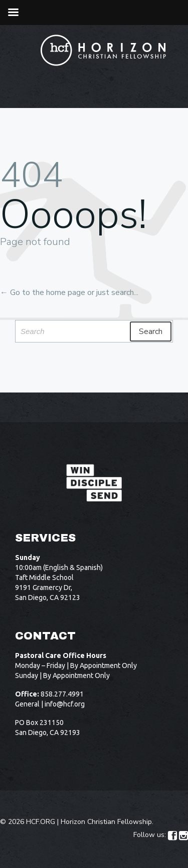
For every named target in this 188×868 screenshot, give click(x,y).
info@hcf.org (65, 704)
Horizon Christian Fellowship (106, 822)
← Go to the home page (43, 292)
